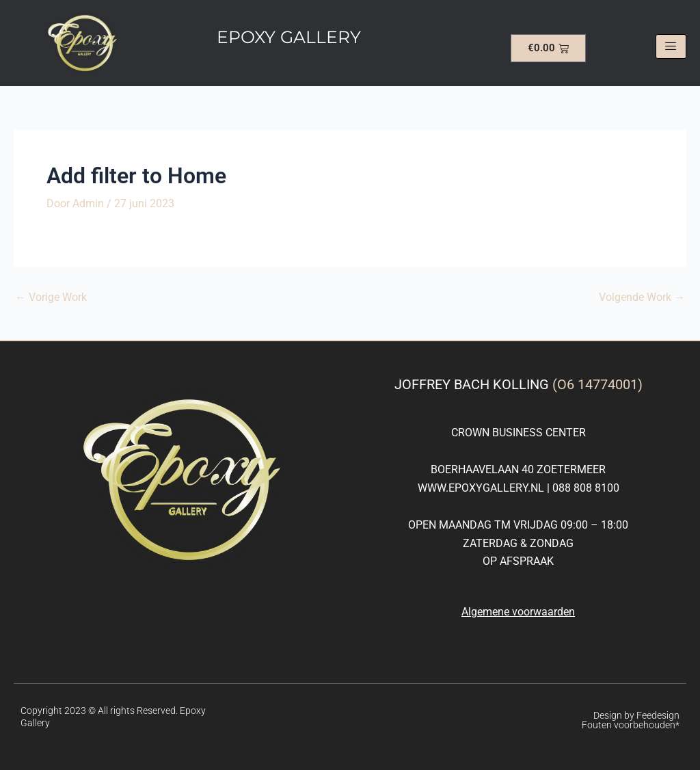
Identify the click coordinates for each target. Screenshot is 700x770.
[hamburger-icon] (671, 47)
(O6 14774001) (597, 384)
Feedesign (658, 715)
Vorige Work (51, 297)
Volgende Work (642, 297)
